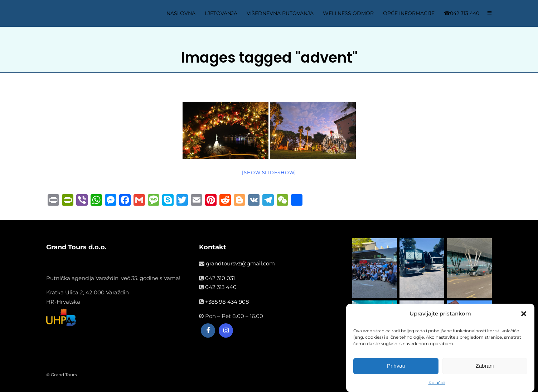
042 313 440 (221, 287)
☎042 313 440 (462, 13)
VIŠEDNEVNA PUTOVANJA (280, 13)
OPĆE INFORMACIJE (409, 13)
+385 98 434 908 (227, 302)
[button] (524, 314)
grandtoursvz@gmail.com (240, 263)
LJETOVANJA (221, 13)
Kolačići (437, 383)
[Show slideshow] (269, 172)
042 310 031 (220, 278)
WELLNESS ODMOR (348, 13)
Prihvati (396, 366)
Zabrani (485, 366)
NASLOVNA (181, 13)
